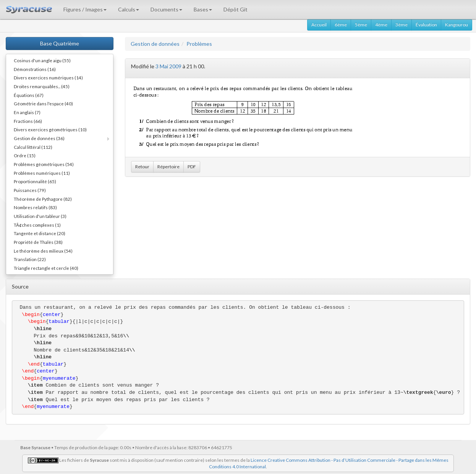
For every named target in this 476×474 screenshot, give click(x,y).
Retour (142, 167)
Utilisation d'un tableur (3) (40, 216)
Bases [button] (203, 9)
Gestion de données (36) (39, 138)
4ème (381, 25)
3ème (402, 25)
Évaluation (426, 25)
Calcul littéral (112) (33, 147)
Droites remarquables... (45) (42, 86)
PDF (192, 167)
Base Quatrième (60, 43)
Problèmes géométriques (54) (44, 164)
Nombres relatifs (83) (35, 207)
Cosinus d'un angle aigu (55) (42, 60)
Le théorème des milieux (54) (43, 251)
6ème (341, 25)
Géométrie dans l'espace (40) (43, 103)
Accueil (319, 25)
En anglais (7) (27, 112)
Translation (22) (30, 259)
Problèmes (199, 44)
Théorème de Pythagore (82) (43, 199)
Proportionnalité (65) (35, 181)
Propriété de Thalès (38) (38, 242)
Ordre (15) (25, 155)
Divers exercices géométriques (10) (50, 129)
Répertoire (168, 167)
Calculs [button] (129, 9)
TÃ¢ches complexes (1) (37, 225)
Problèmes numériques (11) (42, 173)
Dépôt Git (236, 9)
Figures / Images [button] (85, 9)
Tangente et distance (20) (40, 233)
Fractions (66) (28, 121)
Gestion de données (155, 44)
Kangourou (457, 25)
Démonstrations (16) (35, 69)
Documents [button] (166, 9)
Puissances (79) (30, 190)
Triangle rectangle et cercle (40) (46, 268)
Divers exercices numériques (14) (48, 77)
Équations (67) (29, 95)
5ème (361, 25)
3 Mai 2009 (168, 66)
